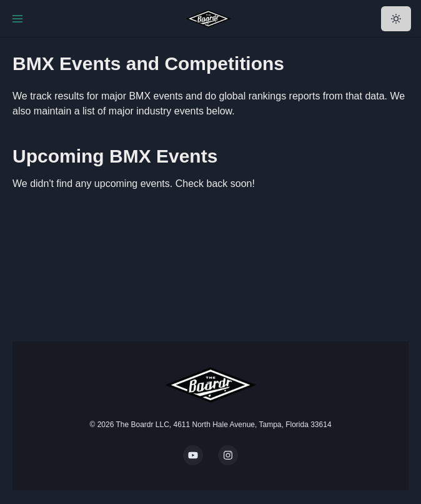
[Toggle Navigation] (17, 19)
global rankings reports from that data (302, 96)
